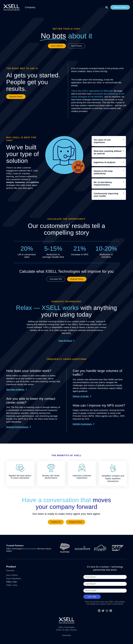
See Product (77, 46)
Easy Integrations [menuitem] (14, 578)
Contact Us (56, 522)
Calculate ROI (56, 279)
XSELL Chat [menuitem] (11, 582)
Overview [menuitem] (10, 571)
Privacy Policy (66, 635)
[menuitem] (15, 573)
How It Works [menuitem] (12, 575)
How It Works (57, 46)
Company (30, 7)
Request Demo (16, 97)
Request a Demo (120, 7)
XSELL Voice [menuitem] (12, 585)
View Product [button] (65, 341)
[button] (17, 389)
